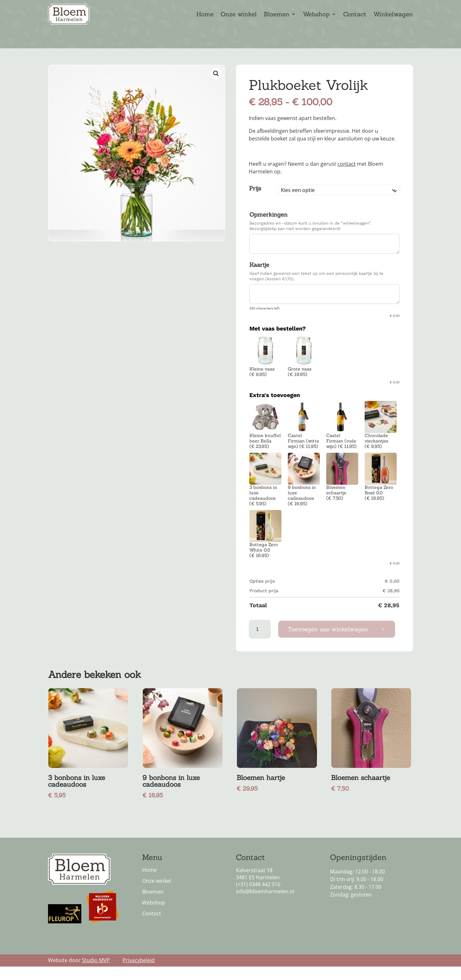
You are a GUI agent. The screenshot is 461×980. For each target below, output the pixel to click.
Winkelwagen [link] (393, 15)
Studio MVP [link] (96, 970)
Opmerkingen (268, 225)
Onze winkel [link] (239, 15)
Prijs (255, 199)
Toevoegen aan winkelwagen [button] (328, 639)
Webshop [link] (316, 15)
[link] (216, 84)
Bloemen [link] (277, 15)
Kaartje (259, 275)
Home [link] (205, 15)
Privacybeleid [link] (139, 970)
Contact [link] (355, 15)
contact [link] (347, 174)
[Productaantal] (260, 639)
